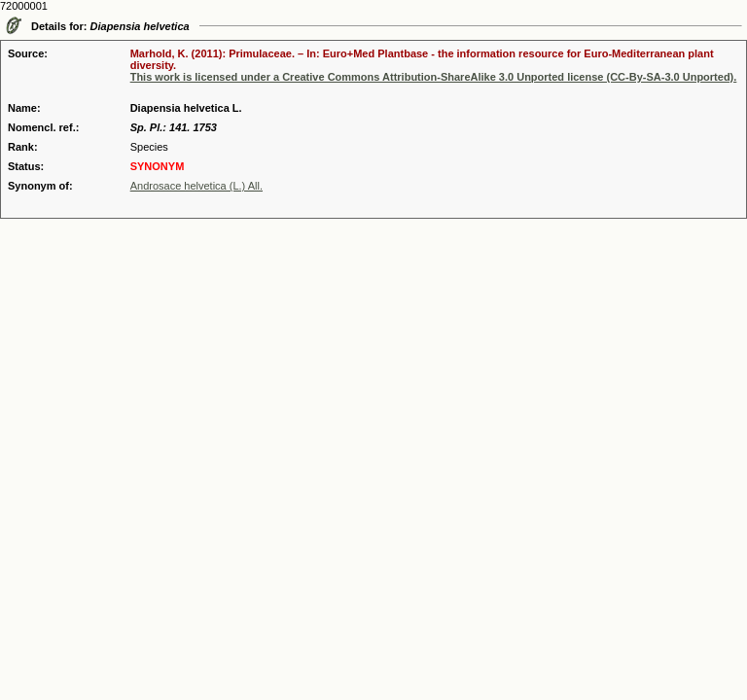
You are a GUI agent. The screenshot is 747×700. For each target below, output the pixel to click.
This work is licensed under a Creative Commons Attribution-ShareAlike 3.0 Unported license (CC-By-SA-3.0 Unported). (434, 77)
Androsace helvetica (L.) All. (196, 186)
